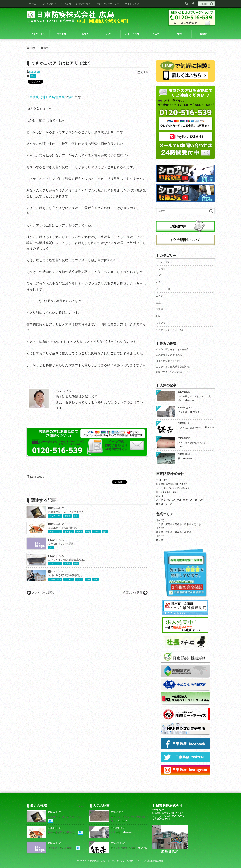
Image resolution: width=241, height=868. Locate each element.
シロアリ (161, 323)
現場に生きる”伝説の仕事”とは (66, 575)
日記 (76, 516)
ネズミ (79, 532)
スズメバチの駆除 (43, 593)
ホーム (33, 4)
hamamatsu (35, 72)
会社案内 (66, 4)
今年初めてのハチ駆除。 (62, 544)
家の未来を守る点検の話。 (63, 528)
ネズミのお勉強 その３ (190, 428)
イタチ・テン (55, 516)
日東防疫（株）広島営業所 (46, 97)
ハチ (51, 548)
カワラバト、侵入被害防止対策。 (67, 560)
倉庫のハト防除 (133, 593)
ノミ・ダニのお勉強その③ (192, 443)
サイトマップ (132, 4)
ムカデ (159, 296)
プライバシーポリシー (108, 4)
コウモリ (69, 532)
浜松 (72, 97)
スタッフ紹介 (49, 4)
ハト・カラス (55, 564)
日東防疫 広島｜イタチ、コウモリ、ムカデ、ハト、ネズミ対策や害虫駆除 (127, 861)
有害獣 (68, 516)
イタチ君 (182, 412)
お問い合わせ (83, 4)
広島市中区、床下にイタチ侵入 (66, 512)
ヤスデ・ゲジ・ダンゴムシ (170, 330)
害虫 (33, 76)
